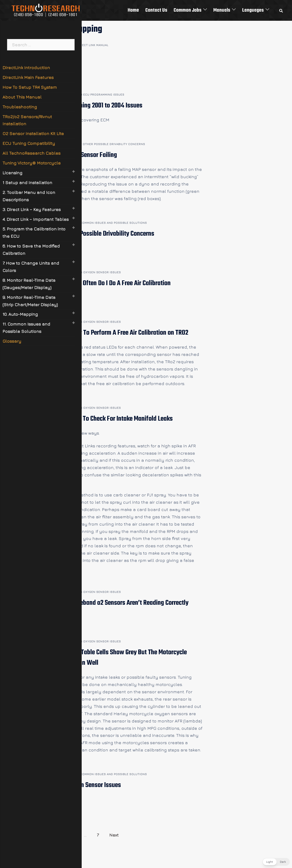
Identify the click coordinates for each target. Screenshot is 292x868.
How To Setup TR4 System (30, 87)
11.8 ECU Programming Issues (101, 95)
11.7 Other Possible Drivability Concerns (111, 144)
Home (133, 10)
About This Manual (22, 97)
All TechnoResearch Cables (31, 153)
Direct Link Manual (93, 45)
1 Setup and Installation (27, 182)
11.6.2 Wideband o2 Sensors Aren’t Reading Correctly (122, 603)
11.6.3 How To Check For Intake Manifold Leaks (114, 419)
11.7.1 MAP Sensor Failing (86, 155)
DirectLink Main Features (28, 77)
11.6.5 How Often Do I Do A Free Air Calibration (113, 283)
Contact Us (156, 10)
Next (114, 835)
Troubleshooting (20, 107)
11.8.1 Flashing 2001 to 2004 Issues (99, 106)
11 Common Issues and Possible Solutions (112, 223)
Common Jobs (188, 10)
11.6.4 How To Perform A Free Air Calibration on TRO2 (121, 333)
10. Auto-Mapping (20, 314)
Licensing (12, 173)
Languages (253, 10)
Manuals (222, 10)
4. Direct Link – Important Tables (36, 219)
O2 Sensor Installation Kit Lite (33, 133)
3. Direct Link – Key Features (32, 209)
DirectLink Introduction (26, 68)
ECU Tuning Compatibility (29, 143)
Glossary (12, 341)
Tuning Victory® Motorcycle (32, 163)
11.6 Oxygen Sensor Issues (99, 272)
